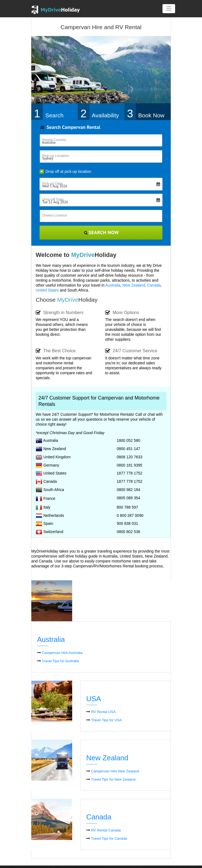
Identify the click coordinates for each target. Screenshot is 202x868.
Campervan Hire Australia (60, 653)
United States (47, 290)
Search (54, 116)
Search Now (101, 232)
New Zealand (134, 285)
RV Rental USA (101, 712)
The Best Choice (56, 351)
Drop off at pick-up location (65, 171)
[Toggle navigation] (169, 9)
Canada (154, 285)
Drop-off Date (102, 199)
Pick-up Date (102, 183)
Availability (105, 116)
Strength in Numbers (60, 313)
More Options (122, 313)
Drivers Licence (55, 215)
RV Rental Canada (103, 830)
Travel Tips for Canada (106, 838)
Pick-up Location (55, 156)
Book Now (151, 116)
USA (93, 699)
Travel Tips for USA (104, 720)
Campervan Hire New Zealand (113, 771)
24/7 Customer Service (131, 351)
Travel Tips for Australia (58, 661)
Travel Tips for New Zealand (111, 779)
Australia (113, 285)
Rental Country (54, 140)
